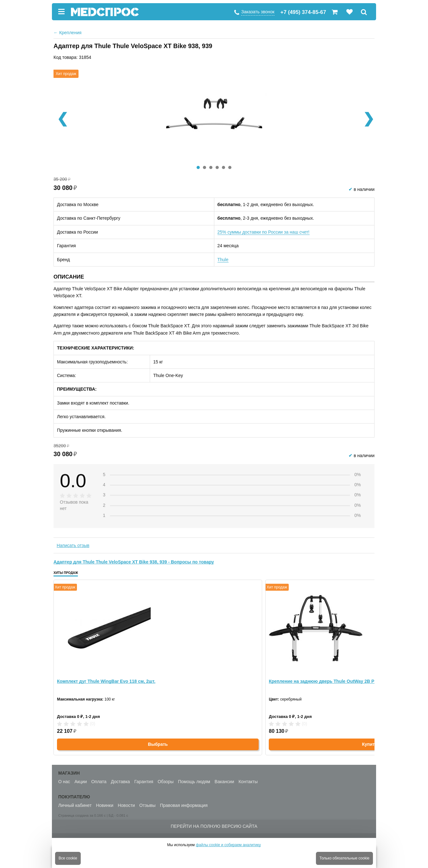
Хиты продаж (66, 573)
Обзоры (166, 782)
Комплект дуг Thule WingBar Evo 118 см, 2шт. (106, 681)
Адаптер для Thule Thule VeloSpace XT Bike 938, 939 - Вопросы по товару (134, 562)
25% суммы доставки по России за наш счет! (264, 232)
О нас (64, 782)
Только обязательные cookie (344, 858)
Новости (126, 805)
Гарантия (144, 782)
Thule (223, 260)
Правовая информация (184, 805)
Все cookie (68, 858)
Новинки (105, 805)
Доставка (120, 782)
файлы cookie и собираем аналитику (228, 845)
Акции (81, 782)
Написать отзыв (73, 545)
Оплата (99, 782)
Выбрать (158, 744)
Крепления (67, 33)
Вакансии (224, 782)
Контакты (248, 782)
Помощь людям (194, 782)
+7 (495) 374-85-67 (303, 12)
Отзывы (147, 805)
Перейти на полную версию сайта (214, 826)
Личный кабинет (75, 805)
